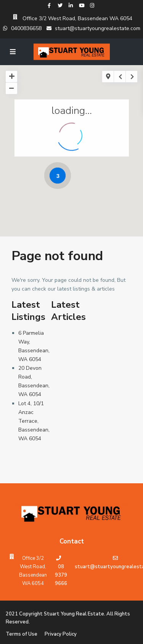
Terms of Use (22, 634)
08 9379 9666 (61, 575)
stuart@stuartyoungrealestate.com (93, 28)
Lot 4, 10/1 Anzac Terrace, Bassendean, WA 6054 (34, 421)
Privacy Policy (61, 634)
